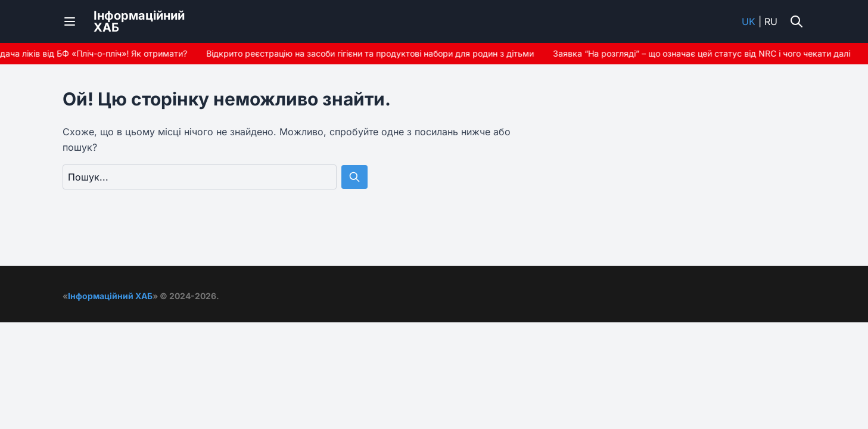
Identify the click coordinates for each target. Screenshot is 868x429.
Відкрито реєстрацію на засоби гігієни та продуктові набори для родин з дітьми (372, 53)
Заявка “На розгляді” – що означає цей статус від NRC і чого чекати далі (703, 53)
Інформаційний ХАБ (110, 296)
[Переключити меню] (70, 21)
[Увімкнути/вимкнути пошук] (797, 21)
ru (771, 21)
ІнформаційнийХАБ (139, 21)
